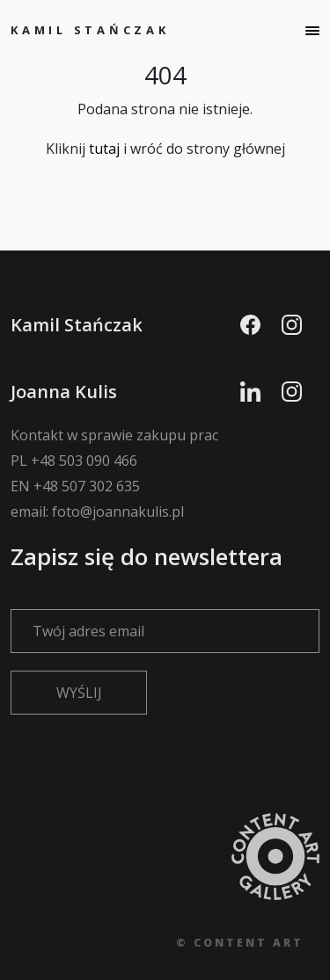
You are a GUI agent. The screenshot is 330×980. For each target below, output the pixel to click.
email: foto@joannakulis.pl (97, 512)
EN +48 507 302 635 (75, 486)
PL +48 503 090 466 (74, 461)
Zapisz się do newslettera (165, 592)
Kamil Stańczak (90, 30)
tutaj (104, 149)
